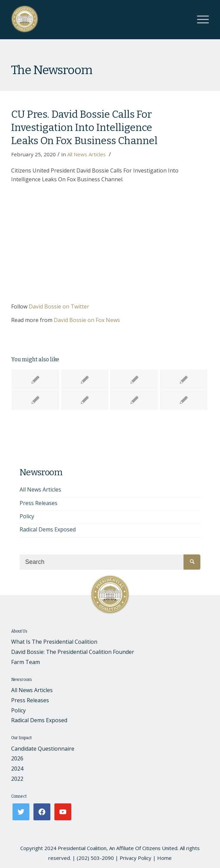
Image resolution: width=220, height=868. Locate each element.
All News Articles (87, 154)
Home (164, 858)
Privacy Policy (136, 858)
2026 (17, 758)
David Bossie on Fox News (87, 320)
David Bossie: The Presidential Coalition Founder (73, 652)
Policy (27, 516)
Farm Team (26, 662)
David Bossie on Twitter (59, 306)
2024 (17, 769)
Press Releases (39, 503)
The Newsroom (52, 70)
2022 (17, 779)
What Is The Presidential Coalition (54, 642)
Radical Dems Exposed (48, 529)
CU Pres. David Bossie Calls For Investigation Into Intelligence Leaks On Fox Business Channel (84, 128)
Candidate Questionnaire (43, 749)
